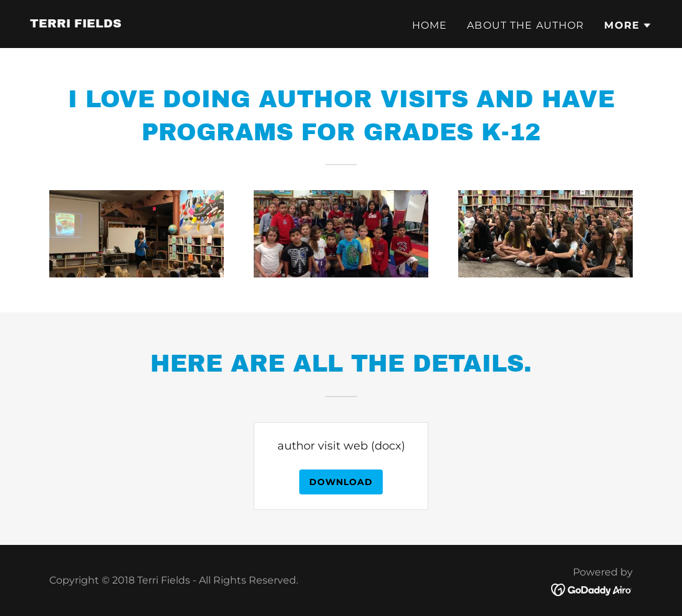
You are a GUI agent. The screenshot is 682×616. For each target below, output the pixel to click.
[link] (76, 24)
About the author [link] (526, 25)
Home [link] (430, 25)
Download (341, 482)
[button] (628, 26)
